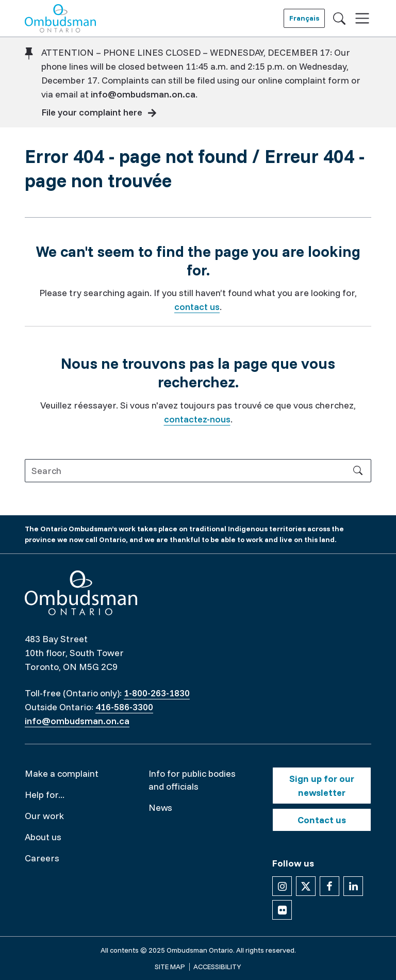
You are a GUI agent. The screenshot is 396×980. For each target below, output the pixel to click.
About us (43, 837)
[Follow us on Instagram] (282, 886)
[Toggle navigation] (362, 18)
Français (304, 18)
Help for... (45, 795)
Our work (44, 816)
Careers (42, 858)
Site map (170, 967)
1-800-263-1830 (157, 693)
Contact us (322, 820)
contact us (197, 307)
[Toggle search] (339, 18)
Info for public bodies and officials (192, 780)
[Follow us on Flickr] (282, 910)
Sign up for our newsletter (322, 786)
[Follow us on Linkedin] (353, 886)
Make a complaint (62, 773)
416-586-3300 (124, 707)
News (160, 807)
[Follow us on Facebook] (329, 886)
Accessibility (217, 967)
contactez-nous (197, 419)
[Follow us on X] (306, 886)
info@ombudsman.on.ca (143, 94)
